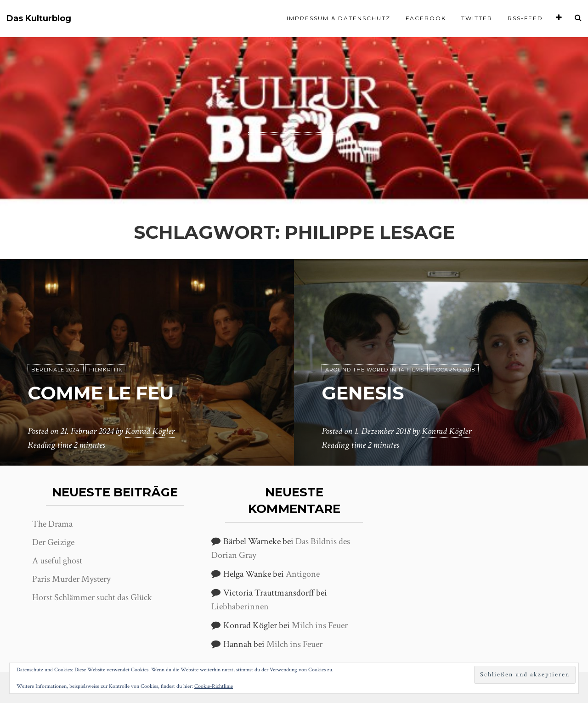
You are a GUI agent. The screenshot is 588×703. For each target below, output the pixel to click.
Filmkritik (106, 370)
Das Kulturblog (39, 19)
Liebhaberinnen (240, 607)
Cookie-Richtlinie (214, 686)
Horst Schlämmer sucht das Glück (92, 597)
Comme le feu (101, 393)
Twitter (477, 18)
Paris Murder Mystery (71, 579)
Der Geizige (53, 542)
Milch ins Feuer (320, 625)
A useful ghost (57, 561)
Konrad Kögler (150, 431)
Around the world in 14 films (375, 370)
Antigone (303, 574)
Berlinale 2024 (56, 370)
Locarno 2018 (454, 370)
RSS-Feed (525, 18)
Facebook (426, 18)
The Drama (52, 524)
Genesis (363, 393)
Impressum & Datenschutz (339, 18)
